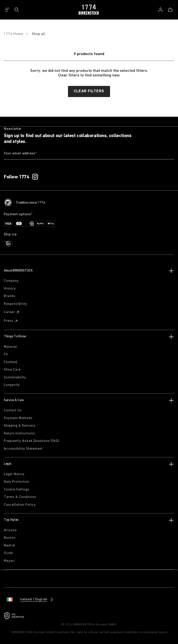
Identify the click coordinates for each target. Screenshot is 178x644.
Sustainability (15, 377)
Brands (10, 296)
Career (12, 312)
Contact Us (13, 410)
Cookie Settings (17, 490)
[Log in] (160, 10)
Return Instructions (19, 433)
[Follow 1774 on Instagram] (35, 177)
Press (11, 321)
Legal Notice (14, 474)
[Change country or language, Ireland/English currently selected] (29, 600)
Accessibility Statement (23, 449)
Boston (10, 538)
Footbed (11, 362)
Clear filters (89, 91)
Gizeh (8, 553)
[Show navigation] (7, 10)
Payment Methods (18, 418)
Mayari (9, 561)
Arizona (10, 530)
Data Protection (17, 482)
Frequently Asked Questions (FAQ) (32, 441)
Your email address (20, 154)
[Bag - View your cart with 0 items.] (170, 10)
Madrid (9, 546)
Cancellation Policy (20, 505)
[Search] (17, 10)
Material (11, 347)
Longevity (12, 385)
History (10, 289)
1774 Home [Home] (14, 34)
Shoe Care (12, 370)
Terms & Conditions (20, 497)
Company (11, 281)
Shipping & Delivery (20, 426)
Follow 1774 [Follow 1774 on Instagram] (17, 177)
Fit (6, 354)
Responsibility (15, 304)
